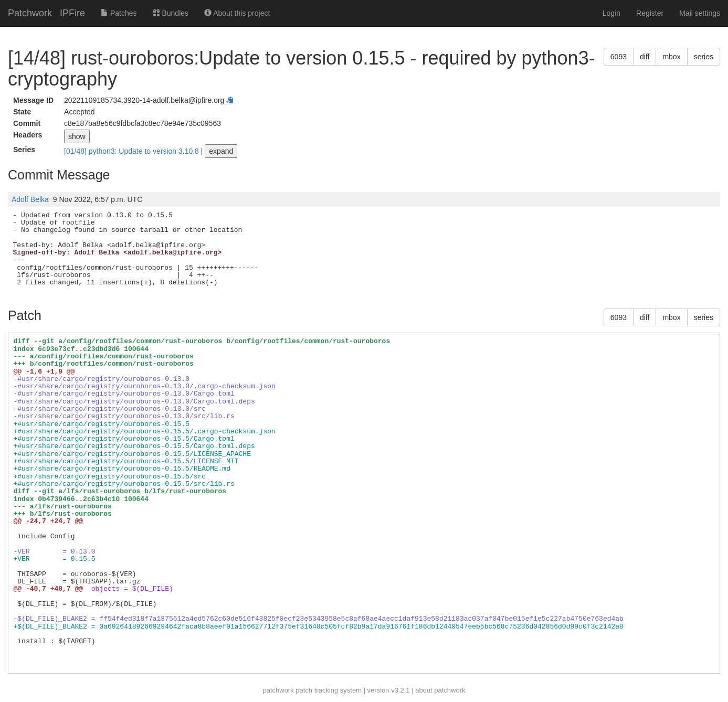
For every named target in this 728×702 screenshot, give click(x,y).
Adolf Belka (30, 199)
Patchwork (30, 13)
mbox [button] (671, 57)
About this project (237, 13)
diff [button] (645, 57)
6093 (619, 57)
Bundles (171, 13)
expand (221, 151)
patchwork (278, 690)
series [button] (704, 57)
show (77, 136)
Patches (119, 13)
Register (650, 13)
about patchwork (440, 690)
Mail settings (700, 13)
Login (611, 13)
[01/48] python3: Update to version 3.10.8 (133, 151)
